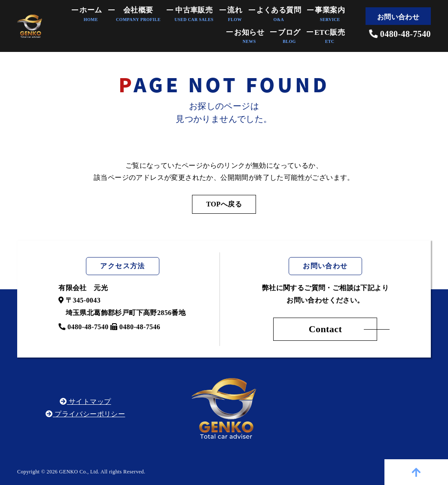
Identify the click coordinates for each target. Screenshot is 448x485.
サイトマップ (85, 402)
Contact (325, 329)
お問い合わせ (398, 17)
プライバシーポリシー (85, 414)
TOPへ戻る (224, 204)
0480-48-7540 (400, 34)
